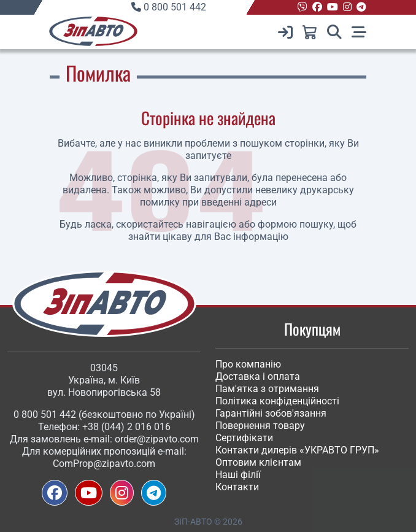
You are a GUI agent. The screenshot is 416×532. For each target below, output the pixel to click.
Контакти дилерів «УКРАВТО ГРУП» (297, 450)
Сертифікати (244, 438)
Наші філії (238, 475)
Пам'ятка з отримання (267, 389)
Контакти (237, 487)
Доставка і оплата (258, 376)
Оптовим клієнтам (258, 462)
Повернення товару (260, 426)
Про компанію (248, 364)
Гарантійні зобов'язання (271, 413)
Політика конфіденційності (277, 401)
